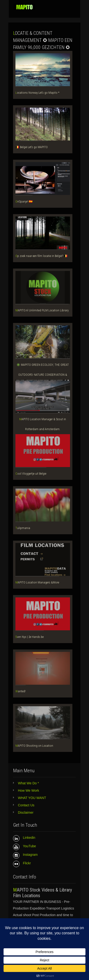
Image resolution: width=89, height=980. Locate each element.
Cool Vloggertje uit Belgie (31, 474)
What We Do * (28, 783)
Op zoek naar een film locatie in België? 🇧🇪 (42, 256)
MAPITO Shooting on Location (34, 746)
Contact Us (26, 805)
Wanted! (21, 691)
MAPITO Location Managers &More (37, 582)
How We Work (29, 790)
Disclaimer (26, 812)
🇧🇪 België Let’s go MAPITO (32, 147)
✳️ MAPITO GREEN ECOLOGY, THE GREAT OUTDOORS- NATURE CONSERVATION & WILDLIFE (43, 375)
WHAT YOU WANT (32, 798)
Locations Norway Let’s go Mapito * (37, 93)
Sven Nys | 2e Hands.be (30, 637)
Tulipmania (23, 528)
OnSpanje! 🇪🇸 (24, 201)
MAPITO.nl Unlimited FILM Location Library (42, 310)
